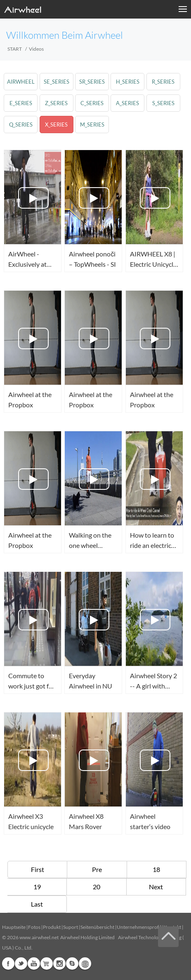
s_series (163, 103)
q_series (21, 125)
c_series (92, 103)
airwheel (21, 82)
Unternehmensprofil (139, 927)
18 (156, 869)
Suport (71, 927)
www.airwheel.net (39, 937)
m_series (92, 125)
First (38, 869)
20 (97, 887)
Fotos (34, 927)
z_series (56, 103)
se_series (57, 82)
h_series (128, 82)
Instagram (59, 964)
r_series (163, 82)
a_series (127, 103)
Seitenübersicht (97, 927)
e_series (21, 103)
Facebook (8, 964)
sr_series (92, 82)
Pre (97, 869)
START (15, 49)
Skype (72, 964)
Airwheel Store (47, 964)
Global (85, 964)
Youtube (34, 964)
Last (37, 904)
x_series (56, 125)
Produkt (52, 927)
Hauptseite (14, 927)
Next (156, 887)
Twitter (21, 964)
